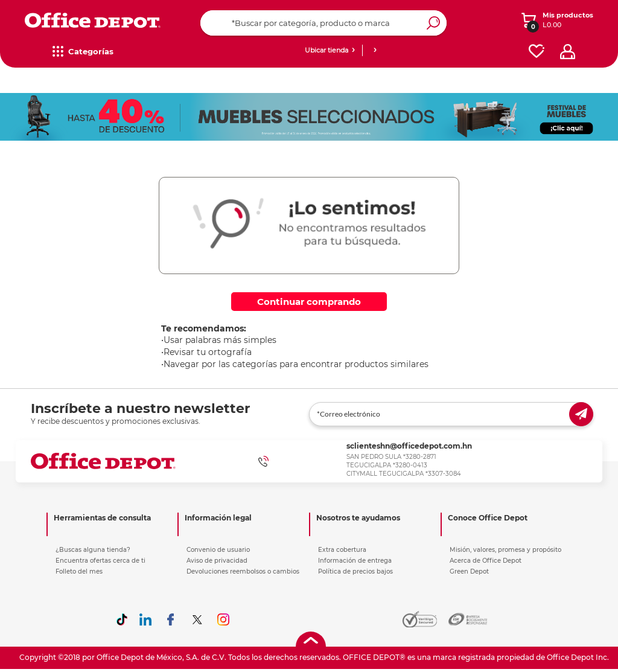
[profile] (568, 52)
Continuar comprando (309, 302)
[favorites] (537, 52)
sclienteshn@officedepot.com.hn (409, 446)
